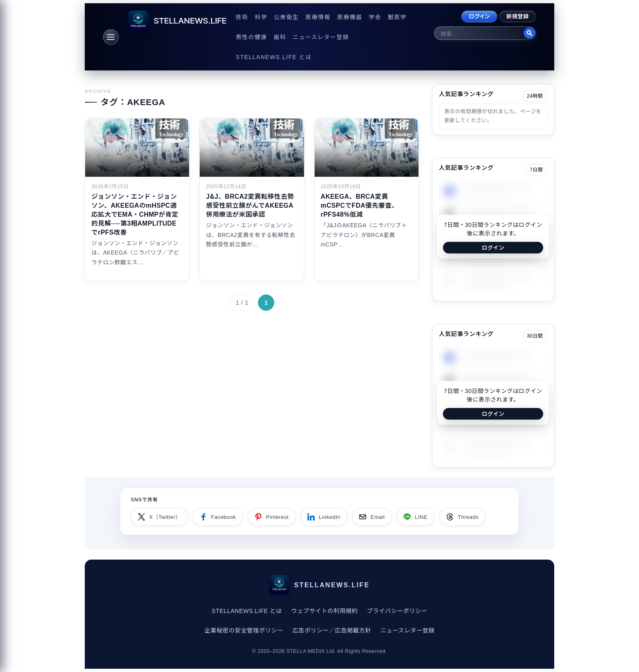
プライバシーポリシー (397, 611)
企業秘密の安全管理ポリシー (244, 630)
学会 (375, 17)
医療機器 (350, 17)
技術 (242, 17)
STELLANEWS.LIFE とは (274, 57)
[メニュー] (111, 37)
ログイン (479, 16)
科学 (261, 17)
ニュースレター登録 (321, 37)
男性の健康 (252, 37)
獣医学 (397, 17)
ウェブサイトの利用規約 (324, 611)
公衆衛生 (286, 17)
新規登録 (518, 16)
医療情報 (318, 17)
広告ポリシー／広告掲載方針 (332, 630)
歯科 (280, 37)
